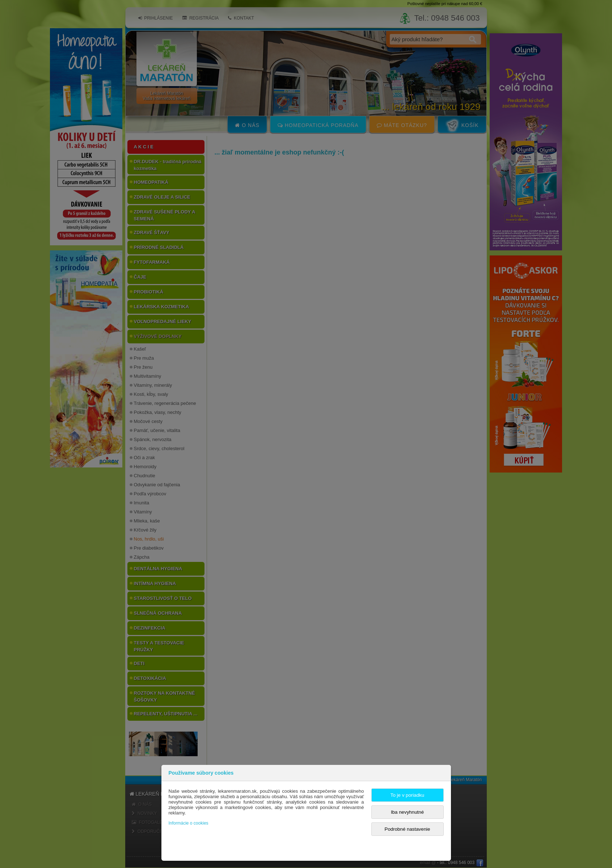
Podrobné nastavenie (408, 829)
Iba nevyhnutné (407, 812)
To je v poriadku (407, 795)
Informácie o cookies (189, 823)
